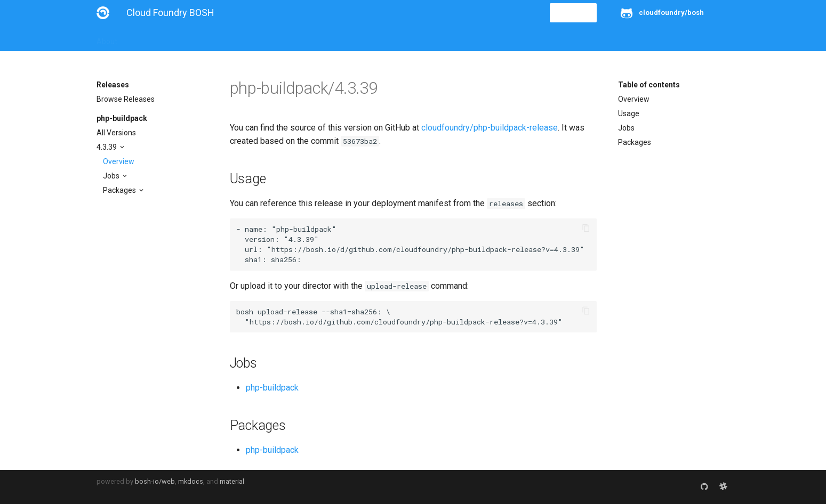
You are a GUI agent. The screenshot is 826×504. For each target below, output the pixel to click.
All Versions (116, 133)
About (107, 38)
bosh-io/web (155, 481)
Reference (236, 38)
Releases (331, 38)
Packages (120, 190)
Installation (150, 38)
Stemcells (285, 38)
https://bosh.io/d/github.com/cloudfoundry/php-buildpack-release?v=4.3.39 (426, 249)
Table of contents (649, 85)
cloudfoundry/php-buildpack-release (490, 128)
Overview (119, 161)
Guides (193, 38)
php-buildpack (122, 118)
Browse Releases (126, 99)
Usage (629, 113)
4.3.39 (107, 147)
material (232, 481)
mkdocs (191, 481)
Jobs (112, 176)
